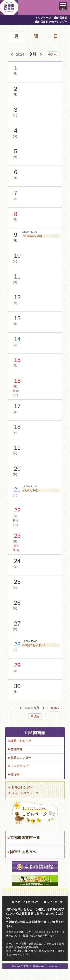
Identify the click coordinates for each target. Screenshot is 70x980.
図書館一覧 (39, 922)
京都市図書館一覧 (25, 838)
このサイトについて (27, 902)
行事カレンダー (22, 787)
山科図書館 (61, 18)
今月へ (52, 55)
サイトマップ (55, 902)
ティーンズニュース (25, 793)
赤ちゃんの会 (32, 236)
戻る (35, 717)
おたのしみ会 (30, 490)
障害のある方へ (23, 852)
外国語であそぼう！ (34, 645)
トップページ (43, 18)
